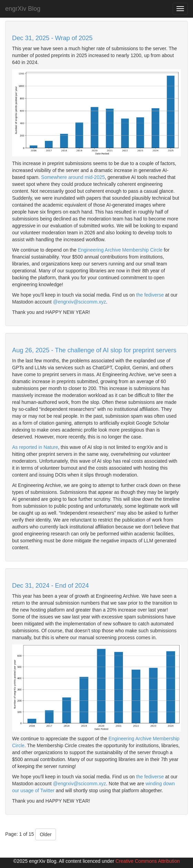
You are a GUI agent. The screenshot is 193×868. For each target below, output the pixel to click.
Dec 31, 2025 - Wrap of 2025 (52, 38)
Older (46, 834)
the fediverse (150, 295)
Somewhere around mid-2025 (73, 177)
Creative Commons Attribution (147, 861)
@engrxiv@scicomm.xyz (79, 302)
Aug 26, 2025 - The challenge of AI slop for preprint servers (94, 350)
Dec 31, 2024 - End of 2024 (50, 586)
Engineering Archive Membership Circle (120, 250)
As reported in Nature (35, 447)
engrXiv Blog (23, 9)
